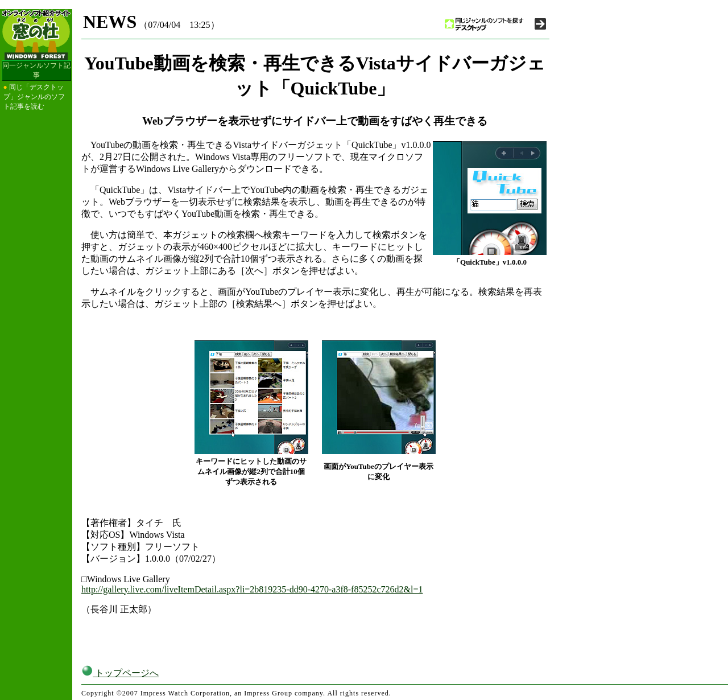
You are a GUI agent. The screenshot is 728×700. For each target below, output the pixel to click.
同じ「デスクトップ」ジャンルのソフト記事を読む (34, 97)
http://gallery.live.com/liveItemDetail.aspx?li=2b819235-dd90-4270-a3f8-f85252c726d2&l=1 (252, 589)
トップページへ (120, 673)
